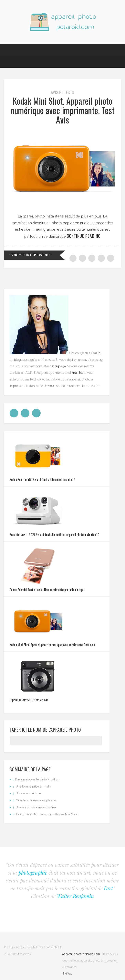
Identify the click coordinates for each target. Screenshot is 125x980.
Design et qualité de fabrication (36, 779)
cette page (58, 366)
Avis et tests (62, 92)
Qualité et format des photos (34, 800)
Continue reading (84, 236)
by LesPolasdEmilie (39, 255)
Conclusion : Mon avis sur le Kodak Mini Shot (45, 814)
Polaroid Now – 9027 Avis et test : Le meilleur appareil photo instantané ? (55, 535)
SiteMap (67, 974)
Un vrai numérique (27, 793)
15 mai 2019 (18, 255)
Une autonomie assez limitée (34, 807)
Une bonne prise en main (32, 787)
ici (33, 373)
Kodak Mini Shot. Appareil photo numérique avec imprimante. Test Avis (62, 110)
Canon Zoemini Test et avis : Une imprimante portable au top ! (47, 590)
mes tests (79, 373)
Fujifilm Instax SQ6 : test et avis (29, 700)
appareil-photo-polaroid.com (81, 954)
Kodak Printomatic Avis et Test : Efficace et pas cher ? (42, 480)
